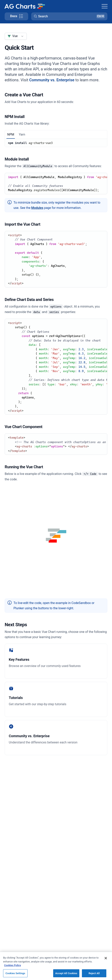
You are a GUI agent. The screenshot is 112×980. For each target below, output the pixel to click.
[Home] (25, 6)
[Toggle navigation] (105, 6)
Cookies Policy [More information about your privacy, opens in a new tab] (13, 971)
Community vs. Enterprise (52, 80)
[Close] (106, 964)
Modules (37, 208)
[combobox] (16, 36)
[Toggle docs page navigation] (16, 16)
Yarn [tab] (22, 134)
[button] (69, 16)
